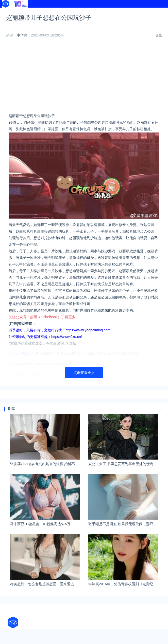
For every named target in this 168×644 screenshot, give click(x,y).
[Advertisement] (84, 77)
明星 (158, 35)
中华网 (22, 35)
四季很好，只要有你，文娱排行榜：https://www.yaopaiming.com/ (60, 330)
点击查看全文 (84, 373)
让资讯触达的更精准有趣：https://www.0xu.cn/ (45, 337)
